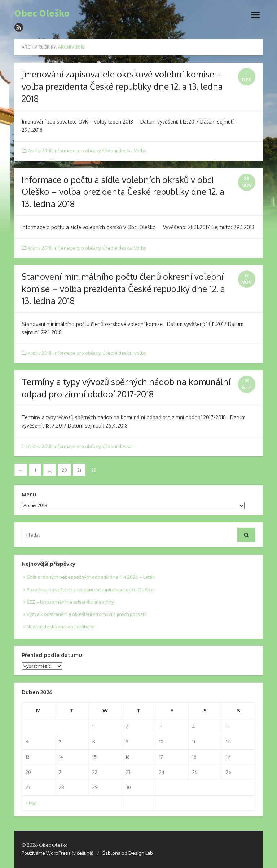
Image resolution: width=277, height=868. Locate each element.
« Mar (31, 803)
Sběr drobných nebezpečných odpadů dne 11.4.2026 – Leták (91, 577)
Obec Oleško (42, 13)
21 (79, 470)
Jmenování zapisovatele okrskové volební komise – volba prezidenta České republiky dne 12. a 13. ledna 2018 (122, 86)
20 (64, 470)
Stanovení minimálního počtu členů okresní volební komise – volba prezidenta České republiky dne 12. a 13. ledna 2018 (123, 288)
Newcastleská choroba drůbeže (61, 627)
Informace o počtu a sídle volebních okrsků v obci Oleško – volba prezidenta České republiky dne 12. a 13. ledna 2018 (123, 192)
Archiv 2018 (40, 151)
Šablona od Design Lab (128, 853)
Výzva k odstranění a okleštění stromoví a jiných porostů (87, 614)
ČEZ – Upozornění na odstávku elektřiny (70, 602)
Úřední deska (117, 151)
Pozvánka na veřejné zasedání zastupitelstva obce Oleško (90, 590)
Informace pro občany (77, 151)
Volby (140, 151)
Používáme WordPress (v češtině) (58, 853)
